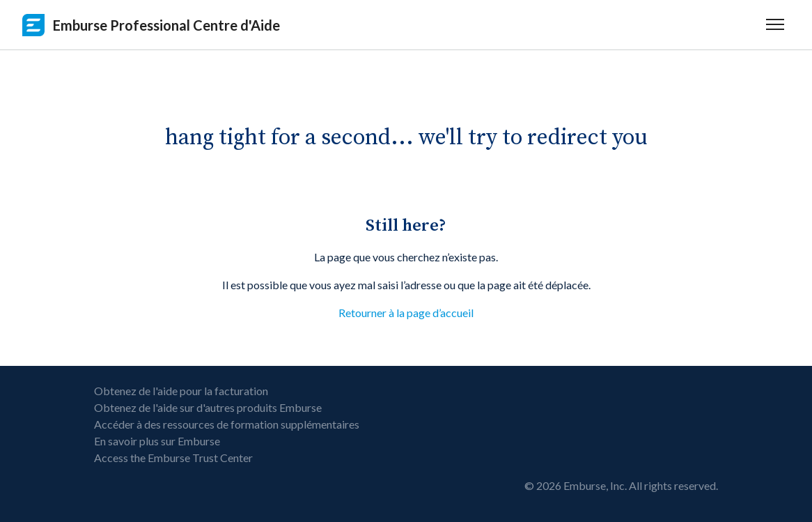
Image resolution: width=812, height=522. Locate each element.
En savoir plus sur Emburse (157, 441)
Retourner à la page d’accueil (406, 313)
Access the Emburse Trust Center (173, 458)
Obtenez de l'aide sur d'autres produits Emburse (208, 407)
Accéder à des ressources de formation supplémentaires (227, 424)
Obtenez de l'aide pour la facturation (181, 391)
